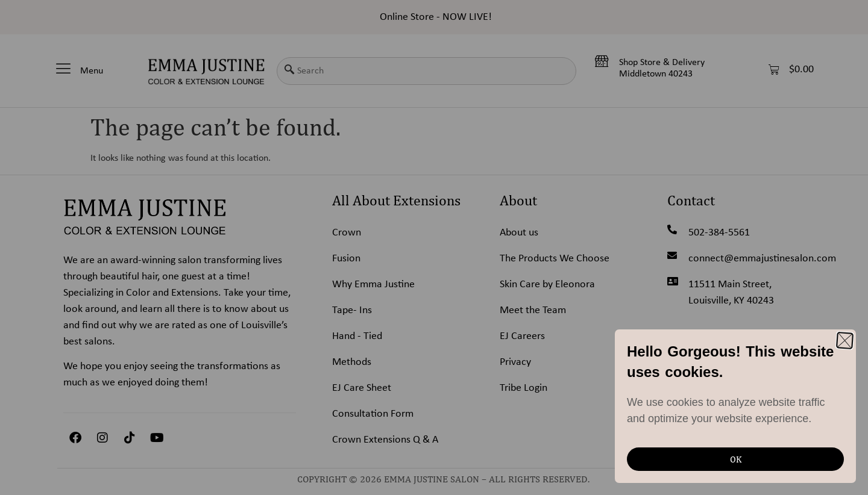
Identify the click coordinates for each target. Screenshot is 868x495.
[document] (434, 247)
